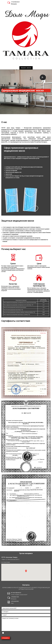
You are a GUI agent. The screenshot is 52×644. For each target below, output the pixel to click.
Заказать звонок (26, 68)
